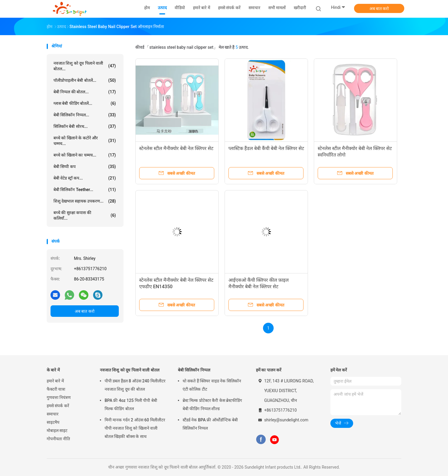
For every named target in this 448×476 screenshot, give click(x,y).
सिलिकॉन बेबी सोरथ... (85, 126)
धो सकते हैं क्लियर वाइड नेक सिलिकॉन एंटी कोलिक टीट (212, 385)
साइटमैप (53, 422)
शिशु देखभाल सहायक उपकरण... (85, 201)
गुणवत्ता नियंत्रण (59, 397)
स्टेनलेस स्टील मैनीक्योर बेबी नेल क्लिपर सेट (176, 148)
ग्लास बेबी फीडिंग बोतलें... (85, 103)
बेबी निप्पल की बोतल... (85, 92)
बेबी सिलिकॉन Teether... (85, 190)
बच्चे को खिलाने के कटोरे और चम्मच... (85, 141)
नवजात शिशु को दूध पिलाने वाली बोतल (130, 370)
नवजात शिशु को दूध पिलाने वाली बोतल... (85, 66)
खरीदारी (300, 8)
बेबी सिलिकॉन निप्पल (194, 370)
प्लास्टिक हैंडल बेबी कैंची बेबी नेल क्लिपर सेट (266, 148)
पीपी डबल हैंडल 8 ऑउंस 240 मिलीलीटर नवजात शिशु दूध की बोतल (135, 385)
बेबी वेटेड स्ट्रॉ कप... (85, 178)
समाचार (53, 414)
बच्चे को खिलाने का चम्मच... (85, 155)
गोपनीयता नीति (58, 439)
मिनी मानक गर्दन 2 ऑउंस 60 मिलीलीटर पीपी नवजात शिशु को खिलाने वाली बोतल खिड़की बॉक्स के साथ (135, 428)
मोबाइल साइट (57, 431)
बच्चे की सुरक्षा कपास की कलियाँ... (85, 215)
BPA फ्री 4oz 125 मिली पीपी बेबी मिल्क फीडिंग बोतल (131, 405)
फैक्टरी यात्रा (56, 389)
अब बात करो (379, 9)
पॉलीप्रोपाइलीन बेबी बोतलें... (85, 80)
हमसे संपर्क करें (58, 406)
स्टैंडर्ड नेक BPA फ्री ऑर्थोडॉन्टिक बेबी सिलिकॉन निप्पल (210, 424)
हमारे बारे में (55, 381)
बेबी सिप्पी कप (85, 167)
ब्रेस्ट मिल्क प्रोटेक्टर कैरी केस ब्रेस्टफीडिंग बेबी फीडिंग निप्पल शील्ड (212, 405)
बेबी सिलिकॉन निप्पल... (85, 115)
